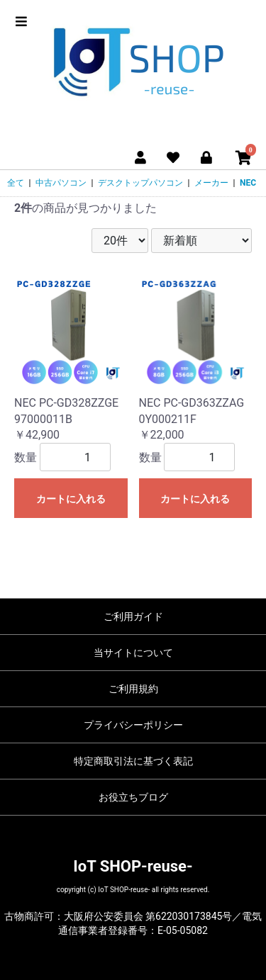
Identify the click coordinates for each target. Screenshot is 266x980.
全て (16, 183)
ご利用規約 (133, 689)
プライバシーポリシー (133, 725)
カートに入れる (71, 499)
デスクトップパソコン (140, 183)
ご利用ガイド (133, 616)
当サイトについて (133, 653)
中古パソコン (61, 183)
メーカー (211, 183)
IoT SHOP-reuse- (133, 866)
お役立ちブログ (133, 797)
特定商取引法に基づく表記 (133, 761)
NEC (248, 183)
